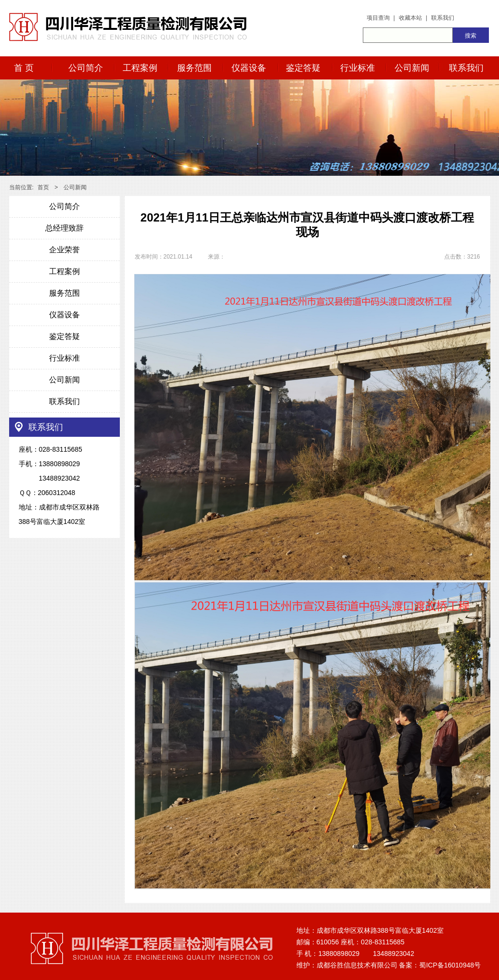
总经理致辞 (64, 228)
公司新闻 (412, 68)
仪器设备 (249, 68)
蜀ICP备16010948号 (450, 965)
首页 (43, 187)
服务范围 (194, 68)
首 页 (24, 68)
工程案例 (140, 68)
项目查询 (378, 18)
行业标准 (358, 68)
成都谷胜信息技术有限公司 (357, 965)
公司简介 (86, 68)
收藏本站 (410, 18)
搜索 (471, 36)
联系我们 (443, 18)
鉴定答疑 (303, 68)
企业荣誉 (64, 250)
